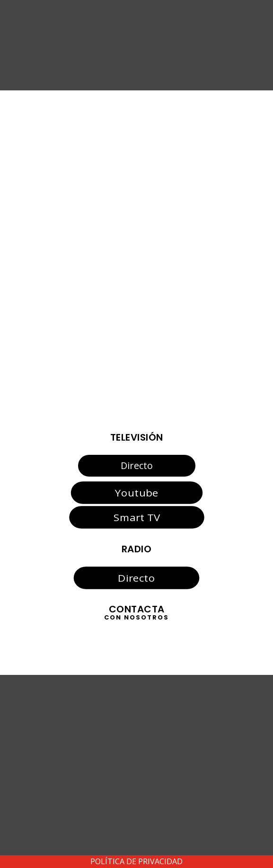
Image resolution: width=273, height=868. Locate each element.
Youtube (136, 492)
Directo (137, 465)
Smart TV (136, 517)
